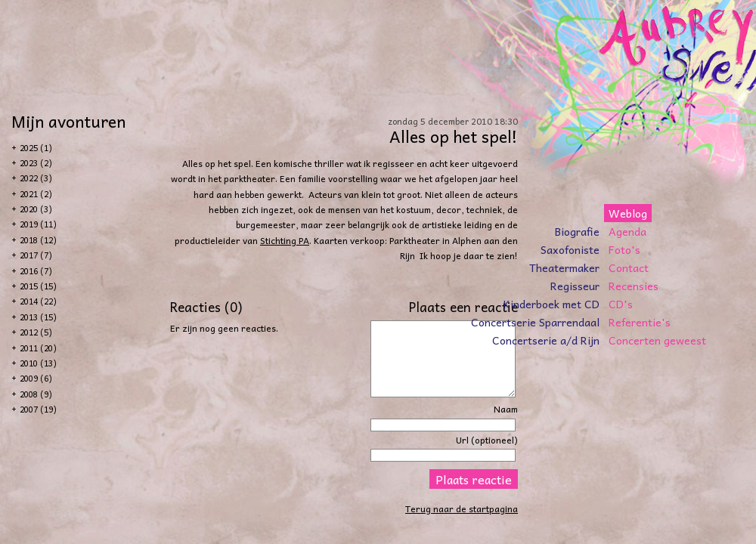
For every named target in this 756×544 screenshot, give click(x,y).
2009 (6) (36, 378)
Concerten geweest (657, 340)
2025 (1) (36, 148)
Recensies (634, 286)
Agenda (627, 231)
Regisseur (575, 286)
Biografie (577, 231)
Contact (629, 267)
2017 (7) (36, 255)
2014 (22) (38, 301)
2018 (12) (38, 240)
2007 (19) (38, 409)
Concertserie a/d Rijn (546, 340)
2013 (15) (38, 317)
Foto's (624, 249)
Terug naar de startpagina (462, 508)
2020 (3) (36, 209)
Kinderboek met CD (552, 304)
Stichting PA (285, 240)
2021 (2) (36, 194)
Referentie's (640, 322)
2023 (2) (36, 163)
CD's (621, 304)
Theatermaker (564, 267)
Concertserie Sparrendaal (535, 322)
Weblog (628, 213)
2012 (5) (36, 332)
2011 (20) (38, 348)
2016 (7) (36, 271)
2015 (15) (38, 286)
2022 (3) (36, 178)
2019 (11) (38, 224)
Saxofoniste (570, 249)
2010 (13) (38, 363)
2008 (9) (36, 394)
